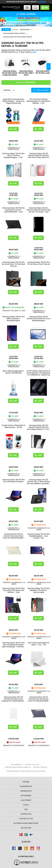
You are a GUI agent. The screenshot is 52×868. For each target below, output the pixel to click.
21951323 (44, 767)
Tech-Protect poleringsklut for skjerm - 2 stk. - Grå (38, 644)
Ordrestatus (26, 791)
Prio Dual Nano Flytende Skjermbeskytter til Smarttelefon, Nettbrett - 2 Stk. (39, 101)
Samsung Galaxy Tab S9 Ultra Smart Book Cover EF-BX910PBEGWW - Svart (14, 210)
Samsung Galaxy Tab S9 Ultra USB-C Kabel (26, 67)
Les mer (33, 52)
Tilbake (7, 30)
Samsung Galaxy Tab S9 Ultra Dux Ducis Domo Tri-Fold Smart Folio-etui (13, 264)
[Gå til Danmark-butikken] (21, 835)
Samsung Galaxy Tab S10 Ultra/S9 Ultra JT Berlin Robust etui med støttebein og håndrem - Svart (38, 482)
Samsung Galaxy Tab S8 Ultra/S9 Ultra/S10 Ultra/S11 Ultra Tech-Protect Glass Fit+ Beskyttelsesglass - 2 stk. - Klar (39, 155)
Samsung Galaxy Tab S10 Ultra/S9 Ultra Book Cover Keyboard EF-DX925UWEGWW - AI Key (14, 699)
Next (49, 67)
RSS (26, 809)
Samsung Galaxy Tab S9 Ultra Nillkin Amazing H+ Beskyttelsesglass (14, 319)
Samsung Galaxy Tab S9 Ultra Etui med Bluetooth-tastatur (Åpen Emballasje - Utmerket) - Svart (14, 645)
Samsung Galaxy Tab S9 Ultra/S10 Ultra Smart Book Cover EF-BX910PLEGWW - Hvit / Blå (39, 699)
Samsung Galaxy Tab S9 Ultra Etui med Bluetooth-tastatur (14, 481)
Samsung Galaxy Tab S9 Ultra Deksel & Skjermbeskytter (10, 67)
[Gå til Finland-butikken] (31, 835)
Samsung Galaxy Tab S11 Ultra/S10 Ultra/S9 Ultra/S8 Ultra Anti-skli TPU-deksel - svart (39, 210)
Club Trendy (26, 800)
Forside (26, 782)
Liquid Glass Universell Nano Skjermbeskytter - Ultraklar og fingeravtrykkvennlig (13, 101)
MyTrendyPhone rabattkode (26, 823)
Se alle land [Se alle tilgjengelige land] (26, 841)
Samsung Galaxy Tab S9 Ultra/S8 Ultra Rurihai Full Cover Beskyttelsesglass (38, 319)
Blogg (26, 805)
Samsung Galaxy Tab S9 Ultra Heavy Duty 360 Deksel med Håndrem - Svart (14, 590)
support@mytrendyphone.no (18, 767)
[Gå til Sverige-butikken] (26, 835)
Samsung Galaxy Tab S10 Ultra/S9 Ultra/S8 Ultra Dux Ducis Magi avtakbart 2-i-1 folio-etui (39, 427)
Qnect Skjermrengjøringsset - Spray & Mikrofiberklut (13, 372)
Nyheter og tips (26, 819)
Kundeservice (26, 786)
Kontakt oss (26, 814)
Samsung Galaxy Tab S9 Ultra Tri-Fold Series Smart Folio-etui (39, 263)
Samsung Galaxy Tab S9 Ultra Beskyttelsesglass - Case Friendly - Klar (39, 536)
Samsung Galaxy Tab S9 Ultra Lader (43, 66)
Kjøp (15, 292)
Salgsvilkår (26, 828)
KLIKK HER (42, 2)
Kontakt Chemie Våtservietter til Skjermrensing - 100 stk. (13, 426)
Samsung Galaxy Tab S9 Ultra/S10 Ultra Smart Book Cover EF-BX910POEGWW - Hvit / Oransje (13, 536)
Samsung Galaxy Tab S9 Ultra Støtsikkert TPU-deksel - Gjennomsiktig (39, 590)
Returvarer (26, 796)
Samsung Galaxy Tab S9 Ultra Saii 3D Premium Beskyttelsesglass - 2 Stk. (14, 155)
